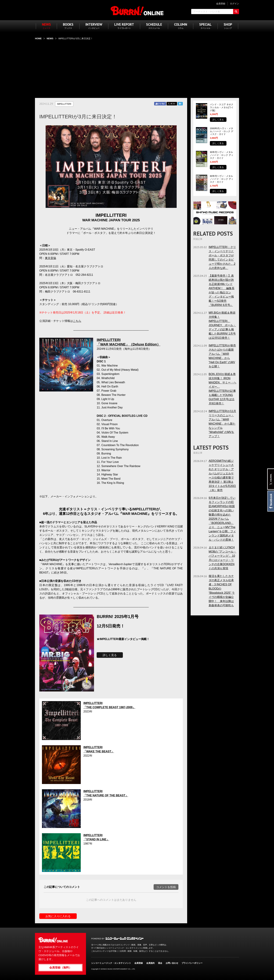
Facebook (271, 501)
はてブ (180, 104)
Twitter (172, 104)
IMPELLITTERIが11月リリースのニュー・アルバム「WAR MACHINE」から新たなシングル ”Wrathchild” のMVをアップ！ (222, 424)
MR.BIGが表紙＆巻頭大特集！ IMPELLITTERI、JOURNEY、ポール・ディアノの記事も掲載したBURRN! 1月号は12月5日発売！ (222, 325)
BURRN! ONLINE (137, 11)
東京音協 (51, 258)
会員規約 (150, 963)
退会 (160, 963)
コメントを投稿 (166, 887)
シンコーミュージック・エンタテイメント (125, 938)
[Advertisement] (137, 67)
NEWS (50, 38)
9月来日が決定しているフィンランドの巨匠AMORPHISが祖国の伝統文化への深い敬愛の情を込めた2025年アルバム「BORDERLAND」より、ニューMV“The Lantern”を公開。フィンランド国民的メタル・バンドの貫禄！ (222, 519)
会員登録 (139, 963)
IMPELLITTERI (64, 104)
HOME (38, 38)
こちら (77, 321)
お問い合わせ (172, 963)
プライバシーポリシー (192, 963)
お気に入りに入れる (58, 916)
